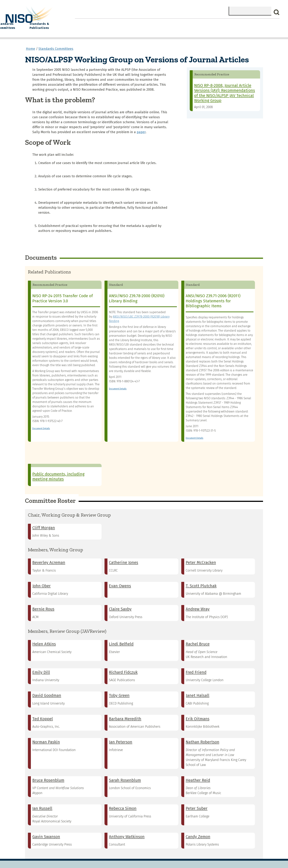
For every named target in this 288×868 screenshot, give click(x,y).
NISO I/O (191, 22)
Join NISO (130, 22)
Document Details (41, 426)
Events (170, 22)
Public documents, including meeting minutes (58, 474)
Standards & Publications (254, 24)
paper (141, 129)
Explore (151, 22)
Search (277, 12)
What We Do (105, 22)
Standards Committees (215, 24)
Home (83, 22)
